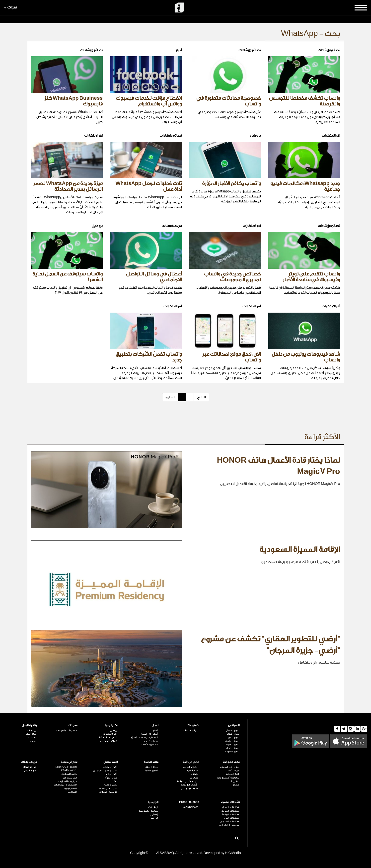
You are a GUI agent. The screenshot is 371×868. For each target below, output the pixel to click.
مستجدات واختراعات (67, 730)
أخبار (155, 730)
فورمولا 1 (194, 774)
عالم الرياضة (191, 762)
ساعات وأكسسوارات (228, 778)
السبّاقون (234, 725)
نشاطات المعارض (229, 821)
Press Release (189, 802)
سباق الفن (233, 737)
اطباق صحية (151, 771)
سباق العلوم (232, 745)
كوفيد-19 (193, 725)
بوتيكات (32, 730)
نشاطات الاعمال (230, 807)
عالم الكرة (193, 771)
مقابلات (32, 737)
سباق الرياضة (232, 741)
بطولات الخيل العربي (227, 825)
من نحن (154, 818)
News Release (190, 807)
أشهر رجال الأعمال (149, 734)
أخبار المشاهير (110, 767)
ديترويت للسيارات (68, 781)
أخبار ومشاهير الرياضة (187, 781)
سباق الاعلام (233, 734)
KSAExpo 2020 (69, 771)
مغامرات (194, 778)
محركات (73, 725)
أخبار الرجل (112, 774)
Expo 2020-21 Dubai (66, 767)
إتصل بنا (153, 814)
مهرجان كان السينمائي (105, 771)
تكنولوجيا (111, 725)
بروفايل (113, 730)
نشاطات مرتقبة (230, 802)
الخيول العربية (191, 767)
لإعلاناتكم (152, 807)
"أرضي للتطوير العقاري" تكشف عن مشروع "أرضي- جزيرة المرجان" (270, 645)
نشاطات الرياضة (230, 814)
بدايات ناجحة (151, 741)
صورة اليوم (30, 771)
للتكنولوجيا (71, 788)
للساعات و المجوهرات (65, 785)
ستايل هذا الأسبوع (229, 767)
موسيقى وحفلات (108, 792)
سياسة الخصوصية (148, 811)
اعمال (155, 725)
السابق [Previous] (170, 397)
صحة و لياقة (151, 767)
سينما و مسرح (110, 785)
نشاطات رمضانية (230, 811)
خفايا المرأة (111, 778)
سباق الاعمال (232, 730)
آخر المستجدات (191, 730)
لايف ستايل (111, 762)
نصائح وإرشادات (149, 745)
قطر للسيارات (70, 778)
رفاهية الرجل (29, 725)
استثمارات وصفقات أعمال (144, 737)
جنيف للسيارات (69, 774)
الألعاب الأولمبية (190, 785)
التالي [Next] (201, 397)
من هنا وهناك (29, 762)
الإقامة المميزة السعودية (300, 550)
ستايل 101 (234, 781)
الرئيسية (153, 802)
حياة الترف (31, 734)
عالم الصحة (151, 762)
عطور (236, 785)
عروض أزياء (233, 771)
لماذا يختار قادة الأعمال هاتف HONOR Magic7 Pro (278, 466)
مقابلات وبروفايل (189, 788)
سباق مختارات (232, 752)
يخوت (33, 741)
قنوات (11, 7)
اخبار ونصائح (232, 774)
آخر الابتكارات (110, 734)
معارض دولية (69, 762)
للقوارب (72, 792)
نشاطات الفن (232, 818)
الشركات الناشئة (108, 737)
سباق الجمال (232, 748)
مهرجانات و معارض (107, 788)
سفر (115, 781)
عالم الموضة (231, 762)
